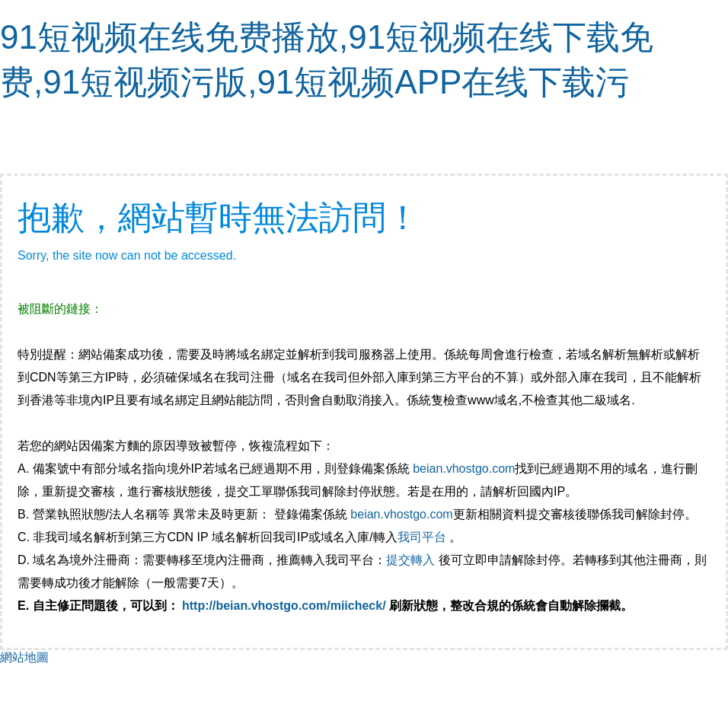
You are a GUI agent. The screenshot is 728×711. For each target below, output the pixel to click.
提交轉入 (410, 560)
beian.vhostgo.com (464, 469)
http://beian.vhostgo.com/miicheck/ (284, 606)
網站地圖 (24, 657)
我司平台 (423, 537)
